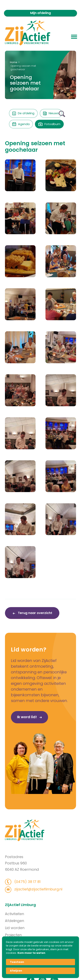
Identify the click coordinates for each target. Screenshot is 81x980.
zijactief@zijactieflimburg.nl (38, 889)
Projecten (13, 935)
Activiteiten (15, 914)
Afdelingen (15, 921)
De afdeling (23, 113)
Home (13, 62)
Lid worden (15, 928)
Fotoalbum (49, 124)
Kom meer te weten (31, 953)
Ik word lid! (19, 717)
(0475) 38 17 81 (27, 882)
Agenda (21, 124)
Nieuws (51, 113)
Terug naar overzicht (35, 613)
